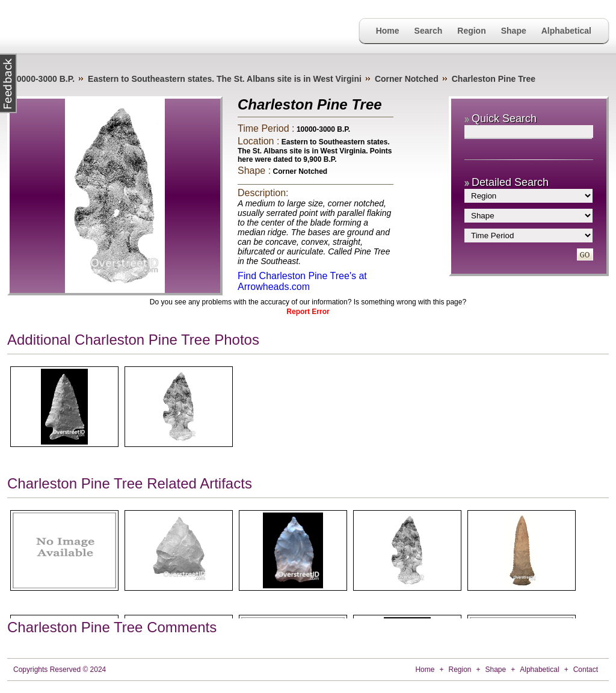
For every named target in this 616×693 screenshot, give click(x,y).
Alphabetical (566, 31)
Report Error (308, 312)
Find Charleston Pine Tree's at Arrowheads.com (302, 281)
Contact (586, 670)
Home (388, 31)
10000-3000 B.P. (43, 79)
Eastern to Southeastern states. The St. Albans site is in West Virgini (225, 79)
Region (471, 31)
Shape (514, 31)
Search (429, 31)
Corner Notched (407, 79)
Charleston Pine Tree (494, 79)
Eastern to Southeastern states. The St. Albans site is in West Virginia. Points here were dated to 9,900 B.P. (315, 151)
